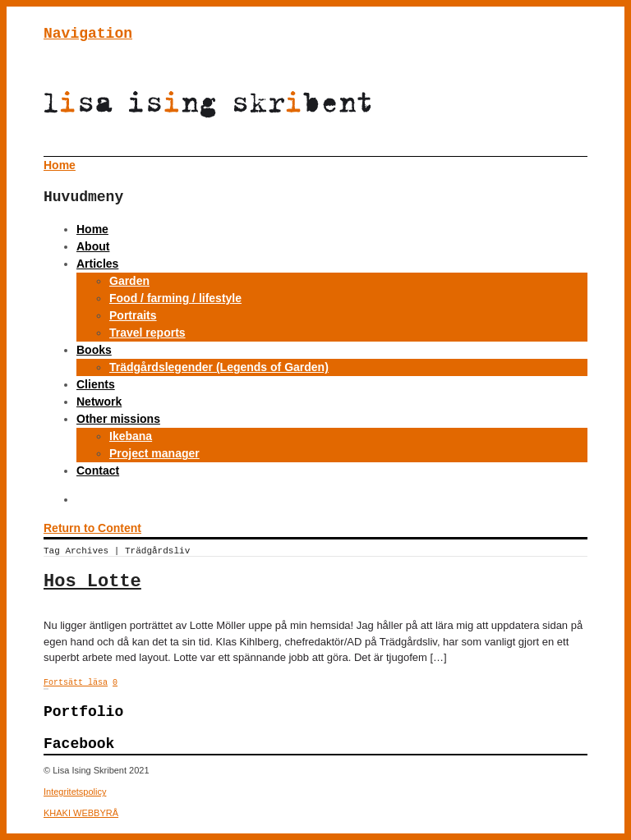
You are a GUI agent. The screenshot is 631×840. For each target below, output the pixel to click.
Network (99, 402)
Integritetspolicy (75, 792)
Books (94, 350)
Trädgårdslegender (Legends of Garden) (219, 367)
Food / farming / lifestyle (175, 298)
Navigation (88, 34)
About (93, 246)
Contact (98, 470)
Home (92, 229)
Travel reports (147, 333)
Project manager (154, 453)
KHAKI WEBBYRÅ (81, 813)
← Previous (44, 689)
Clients (96, 384)
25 (48, 689)
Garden (129, 281)
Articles (97, 264)
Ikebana (131, 436)
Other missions (118, 419)
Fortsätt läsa (76, 683)
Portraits (133, 315)
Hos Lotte (92, 582)
